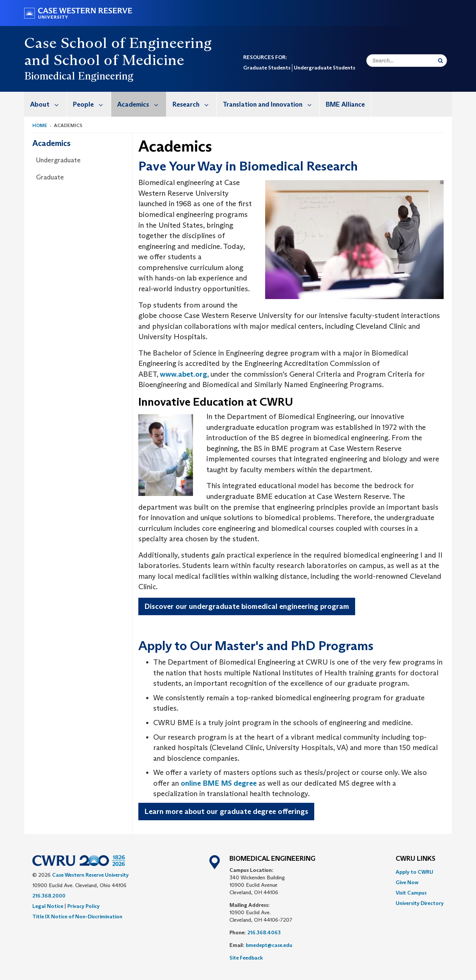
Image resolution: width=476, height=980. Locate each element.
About (48, 104)
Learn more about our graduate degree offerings (226, 811)
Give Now (407, 882)
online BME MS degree (219, 783)
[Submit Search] (440, 61)
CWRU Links (416, 859)
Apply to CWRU (414, 872)
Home (40, 125)
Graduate (50, 177)
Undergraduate (58, 160)
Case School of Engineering (118, 43)
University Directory (420, 903)
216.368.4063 (264, 932)
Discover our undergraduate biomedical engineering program (247, 606)
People (92, 104)
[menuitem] (46, 104)
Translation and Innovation (271, 104)
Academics (142, 104)
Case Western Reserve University (90, 875)
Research (194, 104)
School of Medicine (119, 60)
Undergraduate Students (324, 68)
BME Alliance (345, 104)
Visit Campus (411, 893)
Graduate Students (267, 68)
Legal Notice (48, 906)
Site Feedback (246, 958)
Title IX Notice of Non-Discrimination (77, 916)
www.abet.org (184, 374)
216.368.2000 (49, 896)
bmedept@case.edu (269, 945)
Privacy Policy (83, 906)
